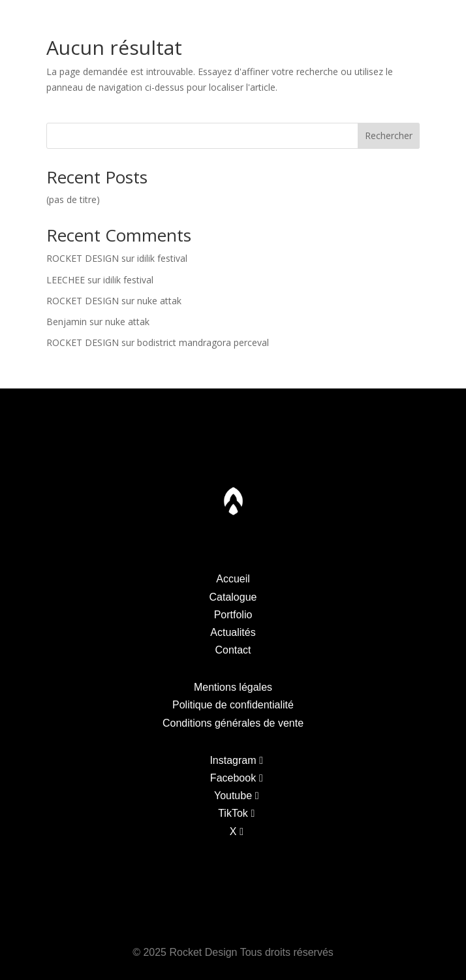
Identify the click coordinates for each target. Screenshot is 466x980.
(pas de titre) (73, 199)
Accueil (233, 579)
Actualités (233, 632)
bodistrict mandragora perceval (203, 342)
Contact (429, 19)
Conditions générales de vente (233, 723)
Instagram (233, 760)
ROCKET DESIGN (83, 258)
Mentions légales (233, 687)
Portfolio (142, 19)
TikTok (233, 813)
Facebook (233, 778)
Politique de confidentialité (233, 705)
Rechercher (389, 135)
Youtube (233, 796)
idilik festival (162, 258)
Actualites (331, 19)
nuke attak (159, 301)
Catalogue (42, 19)
